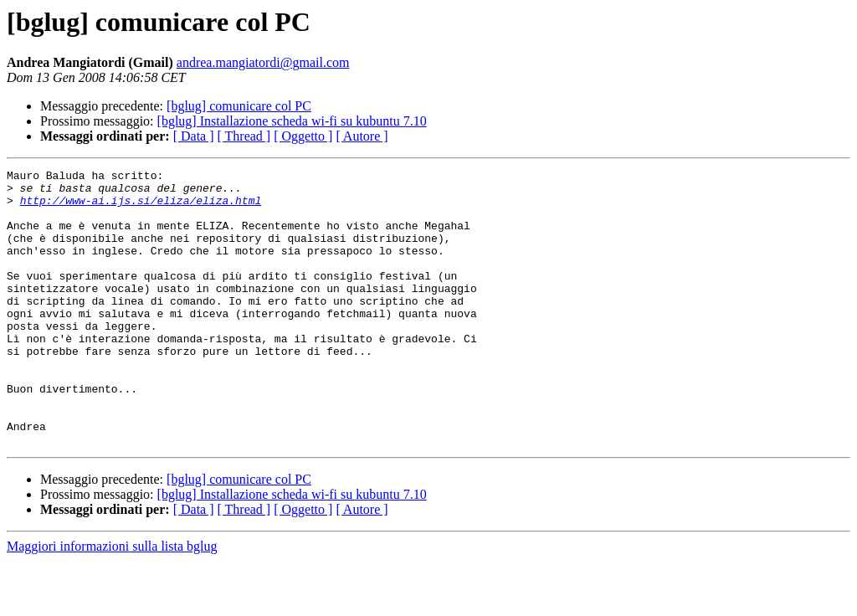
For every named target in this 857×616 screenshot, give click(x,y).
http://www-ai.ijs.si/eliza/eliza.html (141, 208)
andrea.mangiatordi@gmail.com (263, 62)
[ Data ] (194, 136)
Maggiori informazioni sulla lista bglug (112, 601)
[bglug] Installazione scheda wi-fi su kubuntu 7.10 (292, 121)
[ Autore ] (362, 136)
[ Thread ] (244, 136)
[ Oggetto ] (303, 136)
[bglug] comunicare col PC (239, 106)
